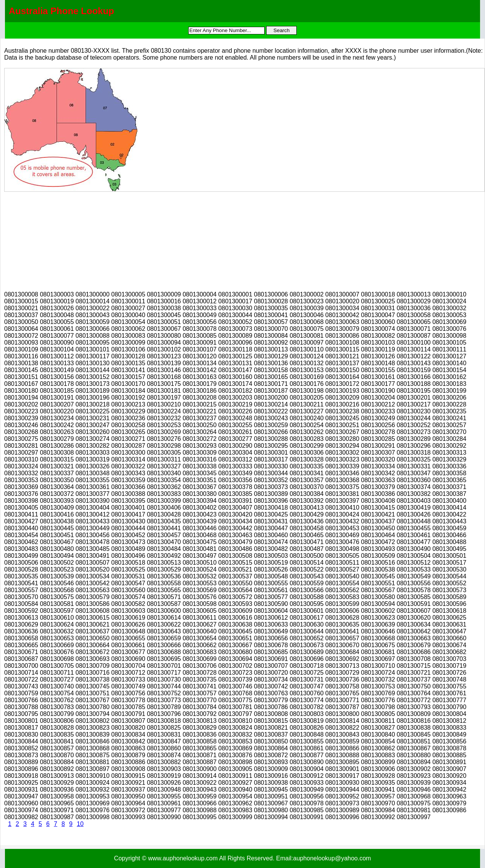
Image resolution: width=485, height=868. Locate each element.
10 (80, 824)
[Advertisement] (61, 240)
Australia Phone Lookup (61, 11)
